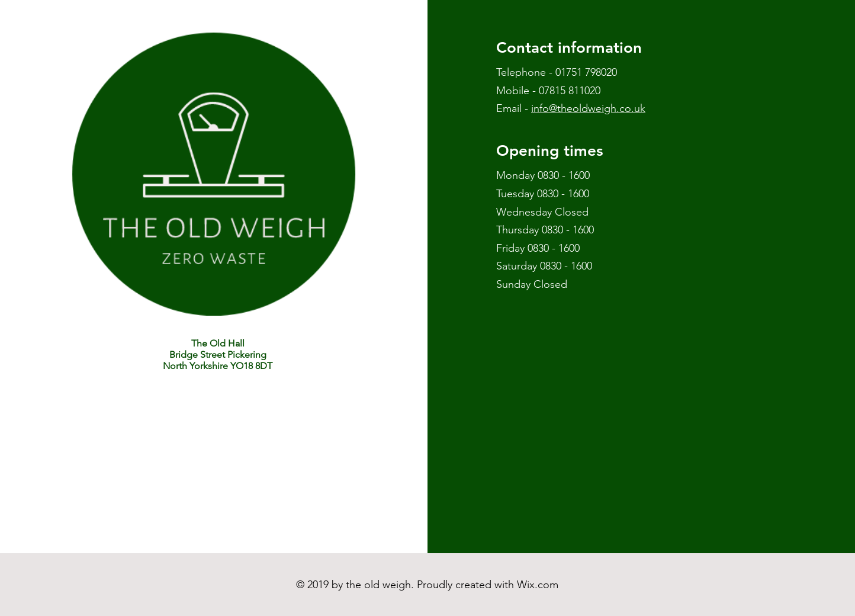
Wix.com (538, 585)
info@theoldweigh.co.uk (588, 108)
